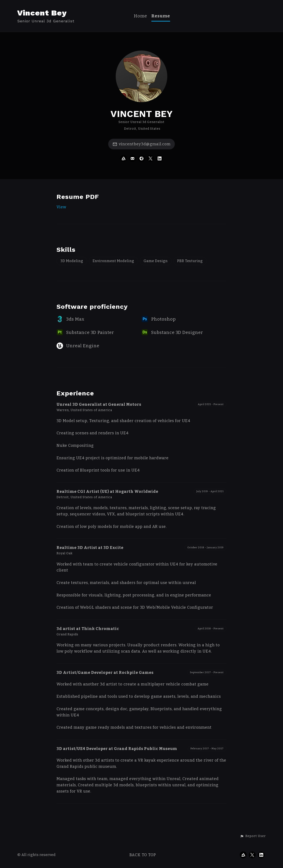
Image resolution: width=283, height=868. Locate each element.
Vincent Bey (42, 13)
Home (140, 16)
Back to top (143, 855)
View (61, 207)
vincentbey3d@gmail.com (141, 144)
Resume (161, 16)
